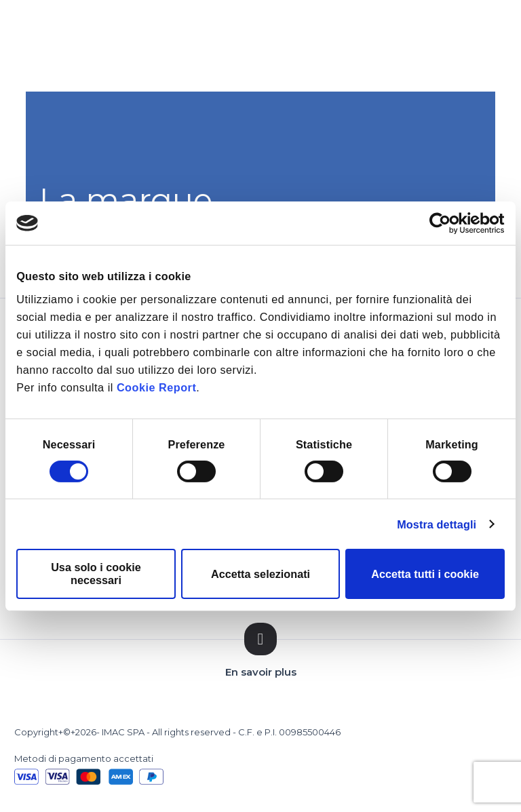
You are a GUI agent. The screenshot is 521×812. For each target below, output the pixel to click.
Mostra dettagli (437, 524)
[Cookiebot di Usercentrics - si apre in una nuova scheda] (445, 223)
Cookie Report (156, 387)
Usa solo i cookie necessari (96, 574)
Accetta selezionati (260, 574)
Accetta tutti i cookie (425, 574)
